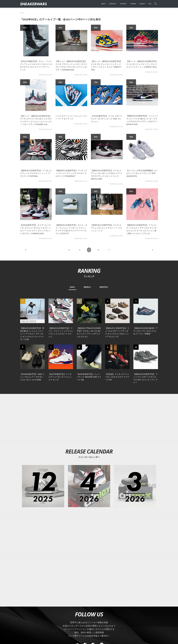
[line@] (101, 601)
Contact (44, 619)
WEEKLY (87, 287)
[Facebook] (85, 601)
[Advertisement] (89, 375)
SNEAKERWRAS (138, 619)
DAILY (72, 287)
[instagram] (93, 601)
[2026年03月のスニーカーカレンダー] (135, 443)
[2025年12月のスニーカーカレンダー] (43, 443)
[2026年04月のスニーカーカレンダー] (89, 443)
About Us (34, 619)
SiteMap (24, 619)
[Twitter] (77, 601)
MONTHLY (104, 287)
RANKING (89, 271)
